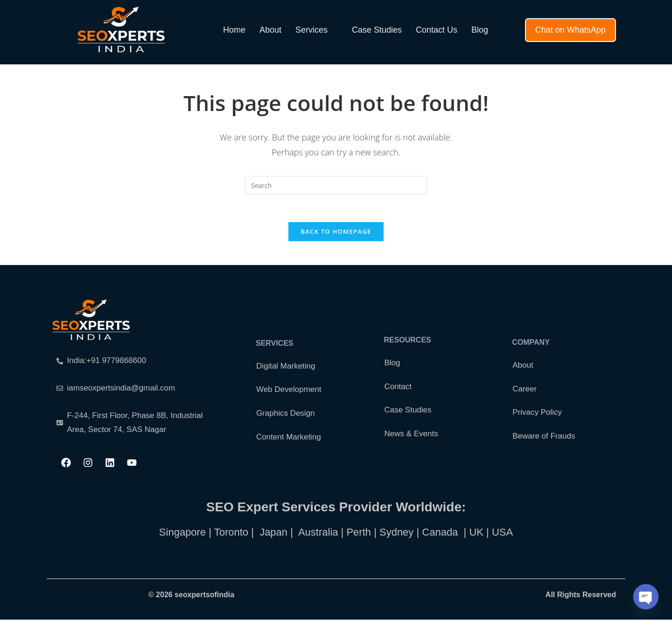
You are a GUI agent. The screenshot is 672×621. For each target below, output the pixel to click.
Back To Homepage (336, 232)
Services (317, 30)
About (270, 30)
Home (234, 30)
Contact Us (437, 30)
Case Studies (377, 30)
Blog (480, 30)
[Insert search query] (336, 185)
